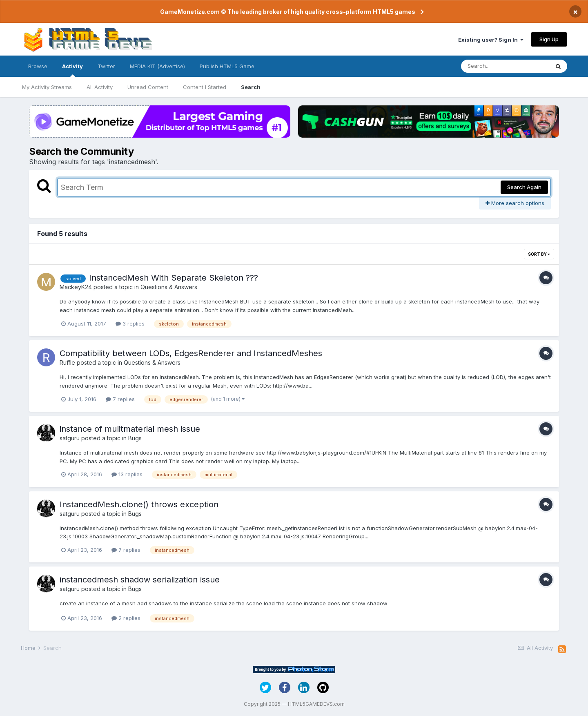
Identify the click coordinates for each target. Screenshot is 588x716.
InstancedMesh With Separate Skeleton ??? (174, 278)
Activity (72, 70)
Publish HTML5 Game (227, 66)
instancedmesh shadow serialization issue (140, 580)
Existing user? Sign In (491, 40)
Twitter (106, 66)
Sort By (539, 254)
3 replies (130, 323)
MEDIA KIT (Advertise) (157, 66)
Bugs (135, 438)
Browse (38, 66)
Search (251, 87)
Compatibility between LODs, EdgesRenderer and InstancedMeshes (191, 353)
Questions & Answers (169, 287)
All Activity (100, 87)
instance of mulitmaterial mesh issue (130, 429)
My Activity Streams (47, 87)
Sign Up (549, 39)
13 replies (127, 474)
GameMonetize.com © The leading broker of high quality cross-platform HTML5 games (288, 12)
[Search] (505, 66)
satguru (70, 438)
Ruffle (67, 362)
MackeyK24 (76, 287)
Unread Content (148, 87)
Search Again (524, 187)
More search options (515, 203)
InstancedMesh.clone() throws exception (139, 504)
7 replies (120, 399)
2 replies (126, 618)
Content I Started (205, 87)
